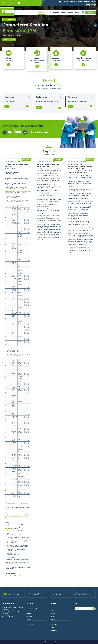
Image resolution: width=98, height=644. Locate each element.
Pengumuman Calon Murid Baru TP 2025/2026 (17, 430)
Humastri (63, 12)
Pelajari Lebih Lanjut (9, 40)
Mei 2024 (90, 424)
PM (7, 119)
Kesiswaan (70, 12)
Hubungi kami (35, 599)
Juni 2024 (53, 631)
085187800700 (25, 3)
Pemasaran (9, 110)
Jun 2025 (26, 424)
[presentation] (3, 25)
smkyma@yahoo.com (11, 3)
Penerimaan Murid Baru (32, 642)
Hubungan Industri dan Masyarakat (35, 631)
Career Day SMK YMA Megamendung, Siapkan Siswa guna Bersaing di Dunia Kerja (80, 431)
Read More (9, 66)
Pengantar (49, 12)
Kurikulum (56, 12)
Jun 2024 (58, 424)
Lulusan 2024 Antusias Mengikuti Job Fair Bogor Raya (48, 430)
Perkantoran (42, 110)
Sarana (77, 12)
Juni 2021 (53, 639)
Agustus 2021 (54, 636)
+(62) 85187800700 (8, 637)
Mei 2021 (53, 642)
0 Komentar (21, 426)
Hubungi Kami (90, 12)
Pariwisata (72, 110)
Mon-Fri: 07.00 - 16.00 (84, 599)
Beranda (41, 12)
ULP (70, 119)
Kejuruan (29, 634)
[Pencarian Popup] (83, 12)
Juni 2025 (53, 628)
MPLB (39, 120)
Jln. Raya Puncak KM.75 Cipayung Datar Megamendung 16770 (79, 1)
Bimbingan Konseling (32, 628)
